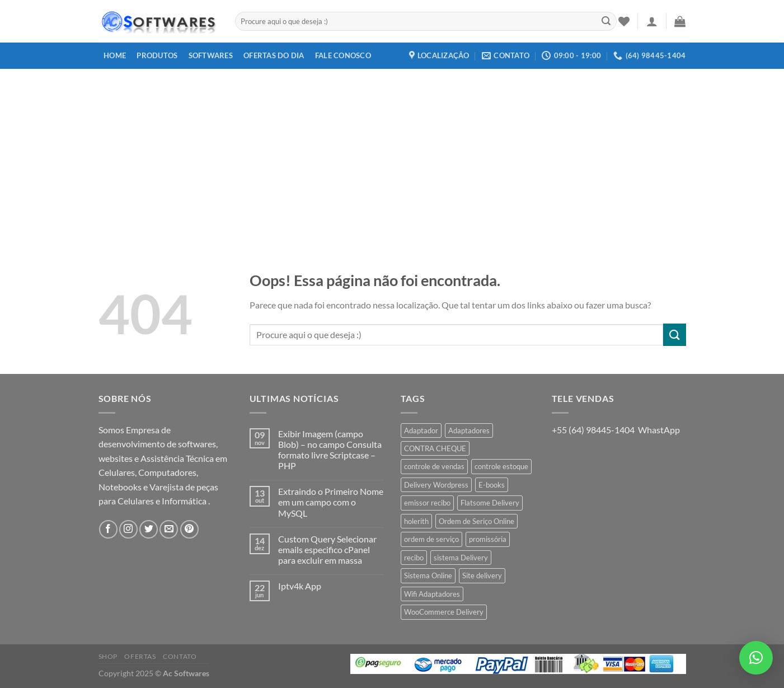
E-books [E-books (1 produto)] (492, 485)
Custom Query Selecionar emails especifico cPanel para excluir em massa (327, 549)
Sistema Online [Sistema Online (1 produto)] (428, 575)
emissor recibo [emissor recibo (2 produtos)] (427, 503)
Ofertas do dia (274, 55)
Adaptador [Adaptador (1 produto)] (421, 430)
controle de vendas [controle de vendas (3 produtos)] (434, 466)
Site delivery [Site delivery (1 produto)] (482, 575)
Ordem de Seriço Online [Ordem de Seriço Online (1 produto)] (476, 521)
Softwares (211, 55)
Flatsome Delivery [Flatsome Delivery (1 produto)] (490, 503)
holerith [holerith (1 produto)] (416, 521)
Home (115, 55)
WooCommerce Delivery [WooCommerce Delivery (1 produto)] (444, 612)
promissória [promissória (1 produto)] (488, 539)
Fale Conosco (343, 55)
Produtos (157, 55)
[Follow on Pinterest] (189, 529)
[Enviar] (606, 21)
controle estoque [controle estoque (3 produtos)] (501, 466)
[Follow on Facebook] (108, 529)
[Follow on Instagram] (128, 529)
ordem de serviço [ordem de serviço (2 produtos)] (431, 539)
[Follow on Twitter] (149, 529)
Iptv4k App (300, 586)
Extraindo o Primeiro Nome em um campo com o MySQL (331, 502)
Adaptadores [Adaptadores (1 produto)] (469, 430)
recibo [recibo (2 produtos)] (414, 558)
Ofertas (140, 656)
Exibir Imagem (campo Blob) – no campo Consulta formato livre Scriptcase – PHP (330, 450)
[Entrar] (652, 21)
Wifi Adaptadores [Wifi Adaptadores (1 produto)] (432, 594)
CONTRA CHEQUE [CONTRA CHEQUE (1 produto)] (435, 448)
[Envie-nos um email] (169, 529)
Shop (108, 656)
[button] (756, 658)
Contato (180, 656)
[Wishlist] (624, 21)
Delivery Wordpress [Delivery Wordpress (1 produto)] (436, 485)
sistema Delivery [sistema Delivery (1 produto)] (461, 558)
